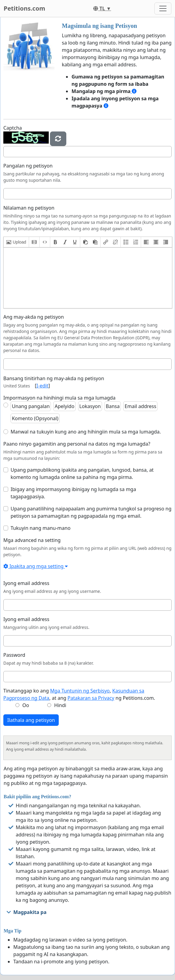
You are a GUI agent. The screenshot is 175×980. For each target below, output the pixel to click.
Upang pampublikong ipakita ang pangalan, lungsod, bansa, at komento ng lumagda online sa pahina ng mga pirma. (82, 473)
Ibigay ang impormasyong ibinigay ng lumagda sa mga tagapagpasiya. (73, 493)
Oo (26, 705)
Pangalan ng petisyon (28, 166)
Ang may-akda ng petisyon (34, 317)
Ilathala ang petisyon (31, 720)
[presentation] (16, 242)
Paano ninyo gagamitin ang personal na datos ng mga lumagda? (77, 444)
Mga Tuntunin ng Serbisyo (80, 691)
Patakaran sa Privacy (91, 698)
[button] (16, 242)
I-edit (42, 386)
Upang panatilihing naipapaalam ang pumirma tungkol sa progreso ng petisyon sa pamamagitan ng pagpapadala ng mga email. (91, 512)
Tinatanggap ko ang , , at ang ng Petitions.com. (79, 694)
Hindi (60, 705)
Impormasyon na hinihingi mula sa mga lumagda (59, 398)
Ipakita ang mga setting (36, 566)
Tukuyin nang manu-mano (41, 528)
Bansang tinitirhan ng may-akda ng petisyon (54, 378)
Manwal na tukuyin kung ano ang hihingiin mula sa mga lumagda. (86, 432)
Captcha (13, 128)
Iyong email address (26, 583)
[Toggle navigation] (163, 8)
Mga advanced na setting (32, 540)
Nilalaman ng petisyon (29, 208)
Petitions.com (24, 8)
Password (14, 655)
